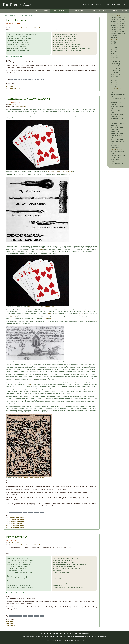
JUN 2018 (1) (116, 67)
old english (31, 79)
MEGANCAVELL (11, 540)
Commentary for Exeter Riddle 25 (15, 518)
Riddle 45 (41, 250)
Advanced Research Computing (73, 637)
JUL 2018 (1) (116, 65)
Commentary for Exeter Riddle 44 (15, 521)
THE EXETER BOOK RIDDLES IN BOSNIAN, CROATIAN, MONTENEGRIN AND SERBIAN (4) (118, 122)
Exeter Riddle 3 (10, 622)
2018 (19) (114, 55)
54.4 (49, 315)
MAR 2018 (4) (116, 73)
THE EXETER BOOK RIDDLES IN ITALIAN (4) (117, 135)
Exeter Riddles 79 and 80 (13, 89)
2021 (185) (114, 50)
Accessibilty (80, 640)
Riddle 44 (50, 313)
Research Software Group (51, 637)
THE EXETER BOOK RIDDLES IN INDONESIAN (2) (117, 130)
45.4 (46, 315)
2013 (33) (114, 86)
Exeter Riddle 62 (16, 20)
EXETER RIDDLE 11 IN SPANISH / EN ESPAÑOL (118, 35)
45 (45, 318)
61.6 (11, 317)
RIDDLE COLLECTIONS (60, 11)
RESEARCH (91, 11)
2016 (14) (114, 80)
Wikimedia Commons (53, 171)
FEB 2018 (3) (116, 75)
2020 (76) (114, 51)
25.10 (8, 317)
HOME (36, 11)
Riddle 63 (54, 310)
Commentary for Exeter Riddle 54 (15, 523)
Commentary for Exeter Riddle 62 (30, 28)
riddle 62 (42, 79)
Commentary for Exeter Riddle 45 (15, 520)
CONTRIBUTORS (77, 11)
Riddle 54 (81, 313)
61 (51, 318)
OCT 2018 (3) (116, 59)
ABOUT (45, 11)
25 (43, 318)
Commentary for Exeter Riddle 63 (15, 527)
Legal (52, 640)
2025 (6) (114, 42)
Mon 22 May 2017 (14, 105)
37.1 (62, 315)
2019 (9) (114, 53)
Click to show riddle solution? (15, 56)
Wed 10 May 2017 (14, 26)
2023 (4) (114, 46)
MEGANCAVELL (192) (118, 158)
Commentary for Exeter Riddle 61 (15, 525)
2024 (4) (114, 44)
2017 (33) (114, 79)
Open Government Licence (66, 171)
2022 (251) (114, 48)
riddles (25, 79)
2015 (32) (114, 82)
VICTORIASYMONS (13, 23)
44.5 (16, 317)
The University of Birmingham (97, 637)
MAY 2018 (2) (116, 69)
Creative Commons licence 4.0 (37, 478)
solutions (37, 79)
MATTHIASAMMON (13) (118, 156)
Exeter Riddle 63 (16, 537)
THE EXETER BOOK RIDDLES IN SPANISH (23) (118, 141)
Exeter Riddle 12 (10, 85)
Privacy (47, 640)
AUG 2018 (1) (116, 63)
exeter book (19, 79)
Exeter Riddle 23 (10, 623)
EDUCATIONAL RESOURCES (108, 11)
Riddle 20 (66, 388)
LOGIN (124, 11)
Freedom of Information (62, 640)
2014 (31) (114, 84)
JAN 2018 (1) (116, 77)
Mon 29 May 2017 (14, 543)
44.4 (43, 315)
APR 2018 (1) (116, 71)
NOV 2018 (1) (116, 57)
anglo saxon (12, 79)
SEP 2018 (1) (116, 61)
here (74, 250)
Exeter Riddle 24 (10, 87)
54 (47, 318)
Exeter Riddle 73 (10, 625)
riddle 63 (42, 616)
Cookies (73, 640)
